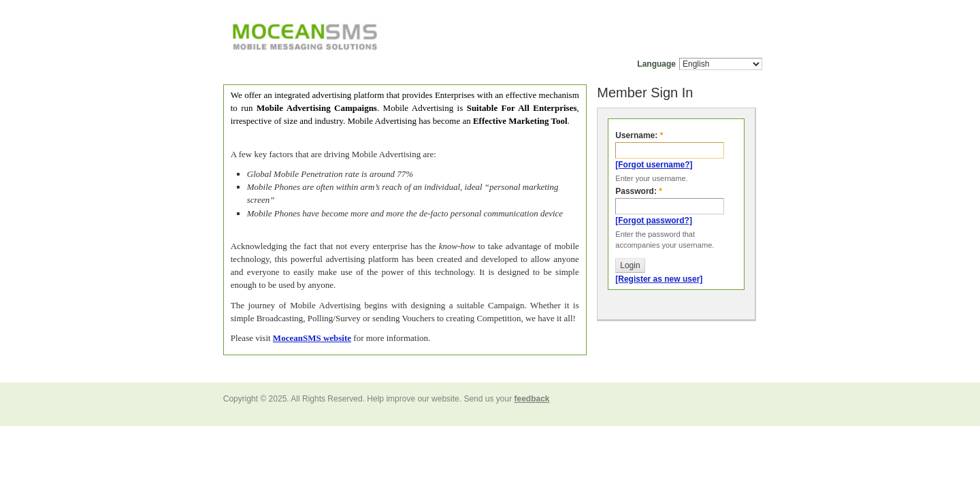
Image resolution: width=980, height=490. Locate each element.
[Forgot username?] (654, 165)
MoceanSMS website (312, 338)
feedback (532, 399)
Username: (639, 135)
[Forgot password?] (654, 220)
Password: (639, 191)
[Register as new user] (659, 279)
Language (656, 64)
